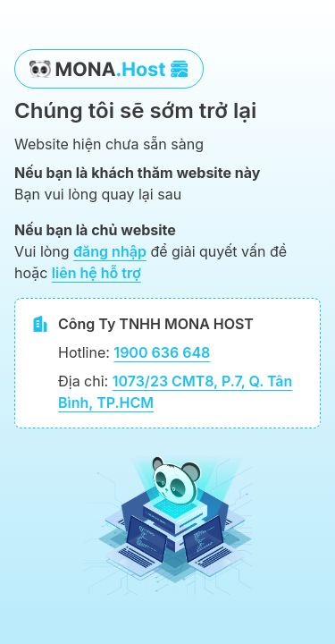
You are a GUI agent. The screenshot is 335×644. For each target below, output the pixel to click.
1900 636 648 (162, 352)
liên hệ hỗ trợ (96, 273)
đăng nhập (110, 251)
